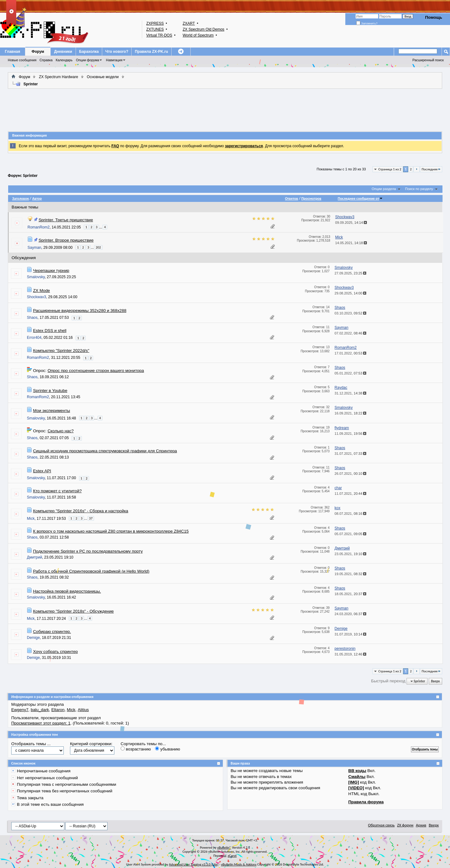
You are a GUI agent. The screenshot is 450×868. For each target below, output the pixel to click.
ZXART (189, 23)
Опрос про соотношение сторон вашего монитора (96, 371)
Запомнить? (367, 23)
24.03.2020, (351, 614)
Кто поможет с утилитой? (57, 491)
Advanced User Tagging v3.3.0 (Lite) (194, 864)
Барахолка (89, 52)
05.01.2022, (351, 373)
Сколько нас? (60, 431)
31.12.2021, (351, 393)
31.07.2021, (351, 454)
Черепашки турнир (51, 271)
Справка (46, 60)
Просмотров (311, 198)
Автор (37, 198)
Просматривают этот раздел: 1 (41, 723)
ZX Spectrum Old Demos (203, 29)
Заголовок (20, 198)
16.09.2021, (351, 413)
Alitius (83, 710)
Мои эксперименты (52, 411)
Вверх (435, 681)
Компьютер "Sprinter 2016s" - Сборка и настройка (81, 511)
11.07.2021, (351, 494)
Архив (421, 825)
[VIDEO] (356, 788)
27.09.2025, (351, 273)
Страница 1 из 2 (390, 169)
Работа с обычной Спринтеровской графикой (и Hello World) (91, 571)
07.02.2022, (351, 333)
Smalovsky (36, 277)
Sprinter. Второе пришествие (66, 240)
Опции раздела (384, 189)
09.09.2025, (351, 223)
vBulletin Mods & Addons (239, 864)
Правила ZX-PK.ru (151, 52)
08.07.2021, (351, 514)
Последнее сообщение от (360, 198)
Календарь (64, 60)
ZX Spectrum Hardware (58, 77)
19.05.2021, (351, 574)
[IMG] (354, 782)
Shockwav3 (36, 297)
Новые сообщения (22, 60)
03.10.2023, (351, 313)
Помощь (434, 17)
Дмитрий (35, 557)
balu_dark (40, 710)
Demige (33, 638)
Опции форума (87, 60)
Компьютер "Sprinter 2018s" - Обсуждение (73, 611)
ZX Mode (42, 291)
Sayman (34, 248)
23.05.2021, (351, 554)
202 (98, 247)
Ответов (292, 198)
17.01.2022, (351, 353)
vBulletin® (224, 848)
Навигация (114, 60)
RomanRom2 (39, 227)
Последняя (431, 169)
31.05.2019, (351, 654)
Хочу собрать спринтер (55, 652)
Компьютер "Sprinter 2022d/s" (61, 351)
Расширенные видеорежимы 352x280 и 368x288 (80, 311)
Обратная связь (381, 825)
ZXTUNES (155, 29)
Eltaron (58, 710)
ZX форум (405, 825)
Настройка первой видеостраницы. (67, 591)
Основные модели (103, 77)
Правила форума (366, 802)
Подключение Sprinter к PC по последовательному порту (88, 551)
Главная (13, 52)
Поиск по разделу (419, 189)
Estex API (42, 471)
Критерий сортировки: (91, 744)
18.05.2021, (351, 594)
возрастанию (136, 749)
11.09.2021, (351, 434)
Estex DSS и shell (50, 331)
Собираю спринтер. (52, 632)
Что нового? (117, 52)
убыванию (167, 749)
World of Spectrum (198, 35)
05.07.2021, (351, 534)
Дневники (63, 52)
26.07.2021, (351, 474)
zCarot (232, 856)
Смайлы (357, 777)
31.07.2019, (351, 634)
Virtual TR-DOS (159, 35)
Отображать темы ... (31, 744)
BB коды (357, 771)
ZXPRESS (155, 23)
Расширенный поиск (428, 60)
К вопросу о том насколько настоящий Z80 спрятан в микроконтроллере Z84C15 (111, 531)
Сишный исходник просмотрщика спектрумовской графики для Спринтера (105, 451)
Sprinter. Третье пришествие (66, 220)
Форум (38, 52)
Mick (31, 518)
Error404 (34, 338)
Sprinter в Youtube (50, 391)
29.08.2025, (351, 293)
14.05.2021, (351, 243)
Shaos (32, 318)
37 (91, 518)
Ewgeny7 (20, 710)
